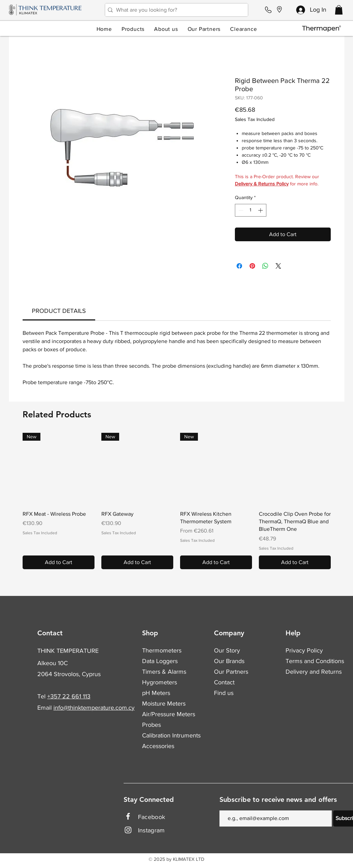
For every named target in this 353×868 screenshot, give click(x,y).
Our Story (227, 650)
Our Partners (231, 672)
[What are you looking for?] (175, 10)
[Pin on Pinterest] (252, 266)
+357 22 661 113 (69, 696)
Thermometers (162, 650)
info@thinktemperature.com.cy (94, 708)
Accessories (158, 746)
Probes (152, 725)
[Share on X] (278, 266)
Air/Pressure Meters (169, 714)
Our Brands (229, 661)
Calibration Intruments (171, 735)
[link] (59, 311)
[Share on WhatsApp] (265, 266)
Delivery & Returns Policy (262, 184)
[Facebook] (128, 816)
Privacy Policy (304, 650)
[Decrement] (240, 210)
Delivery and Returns (314, 672)
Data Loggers (160, 661)
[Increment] (261, 210)
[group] (177, 501)
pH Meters (156, 693)
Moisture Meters (164, 704)
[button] (339, 10)
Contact (224, 682)
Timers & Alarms (164, 672)
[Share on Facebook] (239, 266)
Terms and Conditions (315, 661)
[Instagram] (128, 830)
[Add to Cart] (59, 562)
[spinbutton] (251, 210)
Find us (224, 693)
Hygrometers (160, 682)
